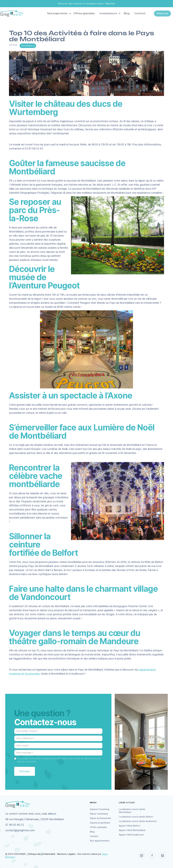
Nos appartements (100, 841)
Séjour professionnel (100, 818)
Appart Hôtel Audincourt (131, 835)
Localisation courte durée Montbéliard (132, 811)
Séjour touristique (99, 814)
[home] (12, 14)
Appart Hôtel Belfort (129, 826)
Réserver (110, 4)
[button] (58, 13)
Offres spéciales (84, 13)
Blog (127, 13)
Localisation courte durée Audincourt (138, 821)
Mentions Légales (66, 854)
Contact (140, 13)
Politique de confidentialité (41, 854)
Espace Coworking (100, 809)
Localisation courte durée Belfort (136, 817)
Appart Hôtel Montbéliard (132, 830)
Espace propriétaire (100, 823)
